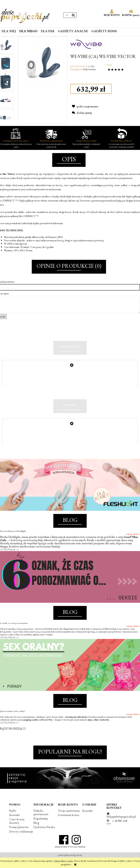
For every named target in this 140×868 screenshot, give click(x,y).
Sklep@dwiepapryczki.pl (121, 822)
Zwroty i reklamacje (21, 837)
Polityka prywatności (41, 818)
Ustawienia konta (68, 821)
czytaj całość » (133, 540)
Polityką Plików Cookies (64, 861)
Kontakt (15, 821)
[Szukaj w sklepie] (67, 15)
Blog (36, 829)
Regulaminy (41, 824)
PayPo (13, 817)
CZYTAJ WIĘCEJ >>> (10, 555)
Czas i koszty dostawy (17, 827)
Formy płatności (19, 833)
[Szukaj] (73, 15)
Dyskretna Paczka (44, 833)
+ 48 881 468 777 (117, 829)
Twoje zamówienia (69, 817)
